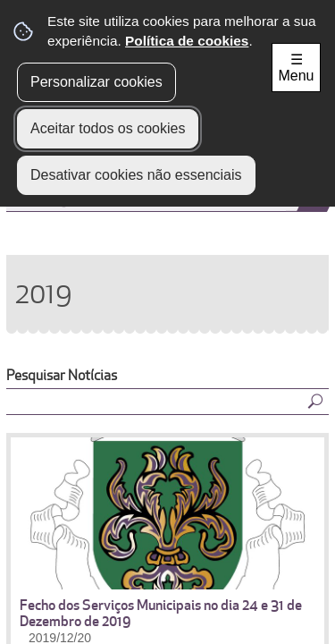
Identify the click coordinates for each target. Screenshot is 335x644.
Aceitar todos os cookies (108, 128)
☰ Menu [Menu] (296, 68)
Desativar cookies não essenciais (136, 175)
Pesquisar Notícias (62, 375)
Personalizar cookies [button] (96, 82)
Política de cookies (187, 41)
